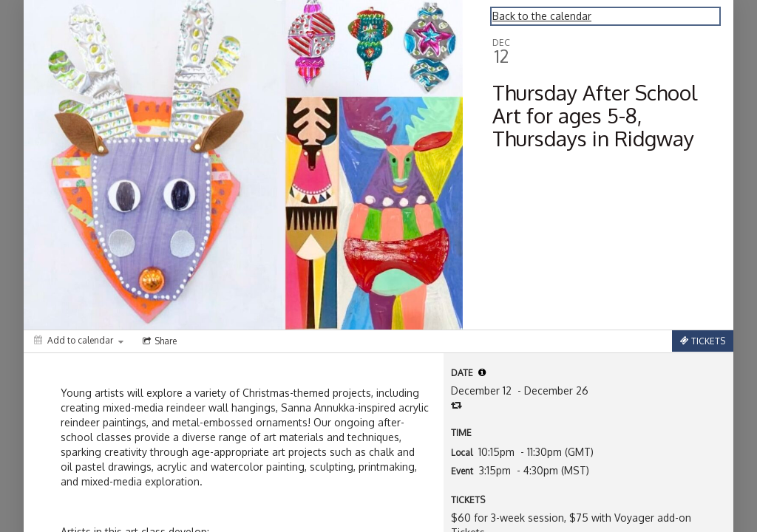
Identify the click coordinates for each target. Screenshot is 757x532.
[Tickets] (703, 341)
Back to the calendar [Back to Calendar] (542, 16)
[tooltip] (482, 372)
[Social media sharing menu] (158, 341)
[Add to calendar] (79, 340)
